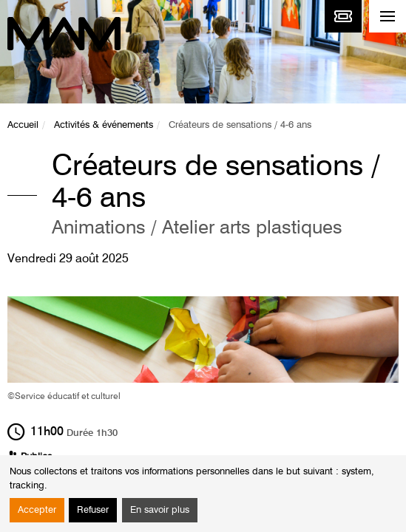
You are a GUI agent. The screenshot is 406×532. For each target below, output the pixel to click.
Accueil (23, 125)
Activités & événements (104, 125)
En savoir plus (160, 510)
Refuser (93, 510)
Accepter (37, 510)
